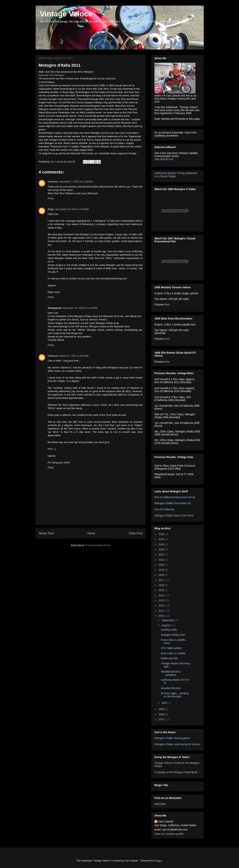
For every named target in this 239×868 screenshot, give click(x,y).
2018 (162, 575)
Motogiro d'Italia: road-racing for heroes (177, 744)
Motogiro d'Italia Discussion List (173, 503)
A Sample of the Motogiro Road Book (176, 772)
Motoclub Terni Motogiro (52, 75)
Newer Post (46, 533)
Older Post (136, 533)
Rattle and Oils (170, 658)
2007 (162, 719)
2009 (162, 709)
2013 (162, 600)
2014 (162, 595)
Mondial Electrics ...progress (171, 673)
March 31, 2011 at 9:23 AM (74, 356)
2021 (162, 560)
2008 (162, 714)
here (167, 305)
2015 (162, 590)
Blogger (158, 861)
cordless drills (169, 630)
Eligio (51, 209)
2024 (162, 544)
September (168, 620)
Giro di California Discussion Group (175, 497)
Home (91, 533)
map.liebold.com (164, 159)
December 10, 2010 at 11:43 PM (80, 308)
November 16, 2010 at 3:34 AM (72, 209)
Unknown (53, 356)
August (166, 625)
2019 (162, 570)
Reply (51, 198)
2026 (162, 534)
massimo (53, 182)
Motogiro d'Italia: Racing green (172, 738)
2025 (162, 539)
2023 (162, 549)
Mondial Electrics (171, 688)
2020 (162, 565)
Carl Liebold (166, 822)
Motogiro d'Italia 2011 (173, 635)
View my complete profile (169, 834)
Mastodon (160, 804)
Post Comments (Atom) (98, 545)
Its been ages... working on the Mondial (175, 695)
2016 (162, 585)
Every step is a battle (173, 653)
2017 (162, 580)
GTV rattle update (171, 648)
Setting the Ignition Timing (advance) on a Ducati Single (176, 175)
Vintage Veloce (65, 14)
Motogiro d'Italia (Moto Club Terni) (174, 515)
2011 (162, 611)
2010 (162, 616)
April (164, 703)
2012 (162, 605)
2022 (162, 555)
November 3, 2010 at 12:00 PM (76, 182)
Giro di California (164, 509)
